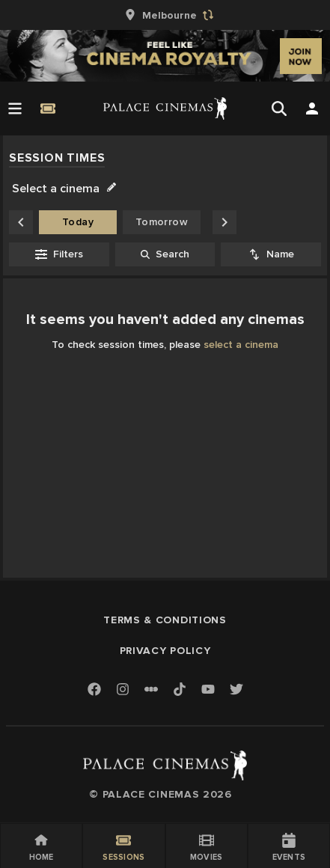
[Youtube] (208, 690)
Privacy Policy (165, 651)
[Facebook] (94, 690)
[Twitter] (236, 690)
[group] (165, 15)
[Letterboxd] (151, 689)
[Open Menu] (15, 109)
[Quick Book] (48, 109)
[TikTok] (180, 689)
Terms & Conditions (165, 620)
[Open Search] (279, 109)
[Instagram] (123, 690)
